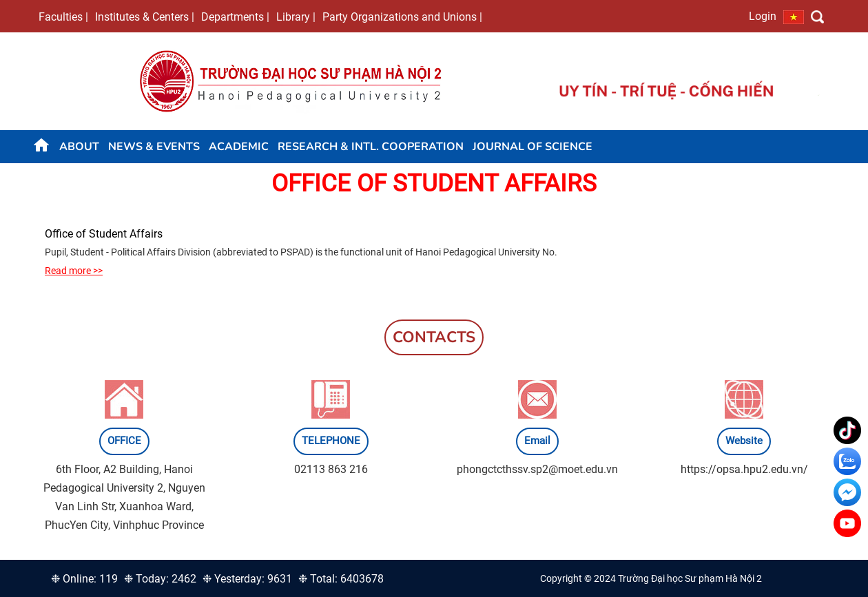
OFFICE (124, 441)
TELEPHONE (331, 441)
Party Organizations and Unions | (402, 17)
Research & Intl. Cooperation (371, 147)
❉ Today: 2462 (160, 579)
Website (744, 441)
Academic (239, 147)
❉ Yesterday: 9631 (247, 579)
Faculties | (63, 17)
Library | (296, 17)
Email (537, 441)
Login (763, 16)
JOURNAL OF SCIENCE (533, 147)
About (79, 147)
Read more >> (74, 271)
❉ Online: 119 (84, 579)
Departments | (235, 17)
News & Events (154, 147)
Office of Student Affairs (104, 234)
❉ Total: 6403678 (341, 579)
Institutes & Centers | (145, 17)
